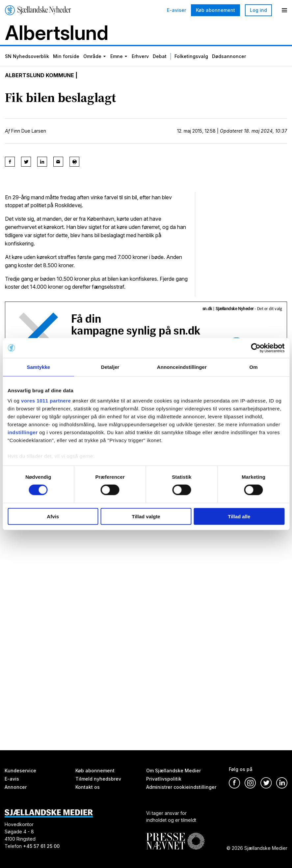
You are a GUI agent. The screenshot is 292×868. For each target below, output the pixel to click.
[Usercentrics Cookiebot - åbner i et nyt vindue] (256, 348)
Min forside (66, 56)
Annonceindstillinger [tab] (182, 367)
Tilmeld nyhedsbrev (98, 779)
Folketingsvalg (191, 56)
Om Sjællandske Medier (173, 771)
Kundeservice (20, 771)
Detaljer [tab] (110, 367)
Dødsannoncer (229, 56)
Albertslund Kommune (40, 75)
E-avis (12, 779)
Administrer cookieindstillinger (181, 787)
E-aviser (176, 10)
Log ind (258, 10)
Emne (117, 56)
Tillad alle (239, 516)
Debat (160, 56)
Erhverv (140, 56)
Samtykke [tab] (38, 367)
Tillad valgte (146, 516)
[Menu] (284, 10)
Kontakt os (88, 787)
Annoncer (16, 787)
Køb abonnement (215, 10)
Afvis (53, 516)
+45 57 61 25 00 (41, 846)
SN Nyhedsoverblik (27, 56)
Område (92, 56)
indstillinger (23, 432)
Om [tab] (254, 367)
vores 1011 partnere (46, 401)
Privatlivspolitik (164, 779)
